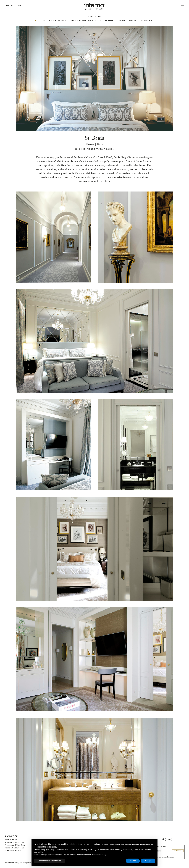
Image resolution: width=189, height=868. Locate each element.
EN (19, 6)
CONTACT (10, 6)
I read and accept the (161, 857)
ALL (37, 20)
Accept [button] (148, 861)
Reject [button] (133, 861)
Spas (122, 20)
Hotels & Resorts (55, 20)
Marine (133, 20)
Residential (108, 20)
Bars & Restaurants (83, 20)
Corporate (148, 20)
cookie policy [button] (52, 847)
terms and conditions (168, 857)
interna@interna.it (13, 851)
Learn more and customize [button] (49, 861)
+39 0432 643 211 (17, 848)
